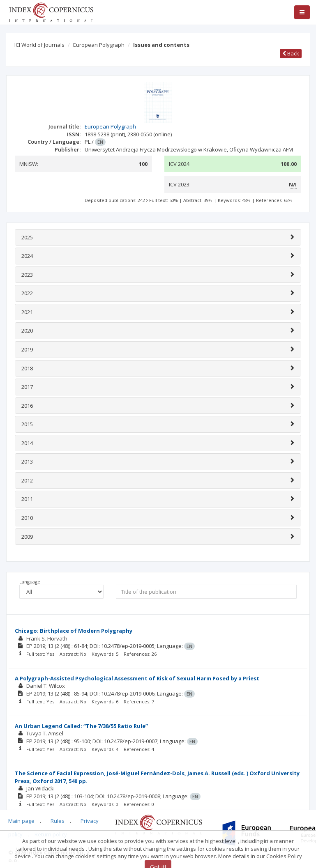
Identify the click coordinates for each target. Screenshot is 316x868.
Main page (21, 821)
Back (291, 53)
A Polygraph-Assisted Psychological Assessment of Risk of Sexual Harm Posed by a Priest (137, 678)
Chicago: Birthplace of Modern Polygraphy (74, 631)
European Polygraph (99, 45)
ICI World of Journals (39, 45)
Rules (58, 821)
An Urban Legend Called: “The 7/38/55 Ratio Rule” (81, 726)
